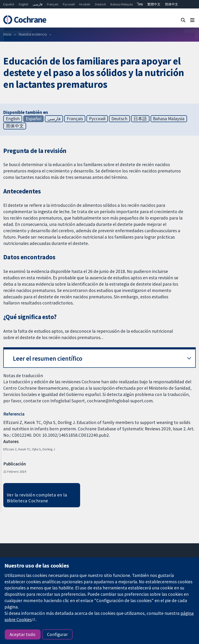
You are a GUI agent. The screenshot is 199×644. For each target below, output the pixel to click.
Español (9, 4)
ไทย (140, 4)
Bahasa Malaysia (122, 4)
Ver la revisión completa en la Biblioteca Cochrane (37, 498)
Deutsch (100, 4)
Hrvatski (85, 4)
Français (53, 4)
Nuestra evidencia (33, 34)
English (23, 4)
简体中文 (172, 4)
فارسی (38, 4)
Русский (69, 4)
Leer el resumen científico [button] (48, 358)
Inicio (7, 34)
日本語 (140, 119)
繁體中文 (154, 4)
